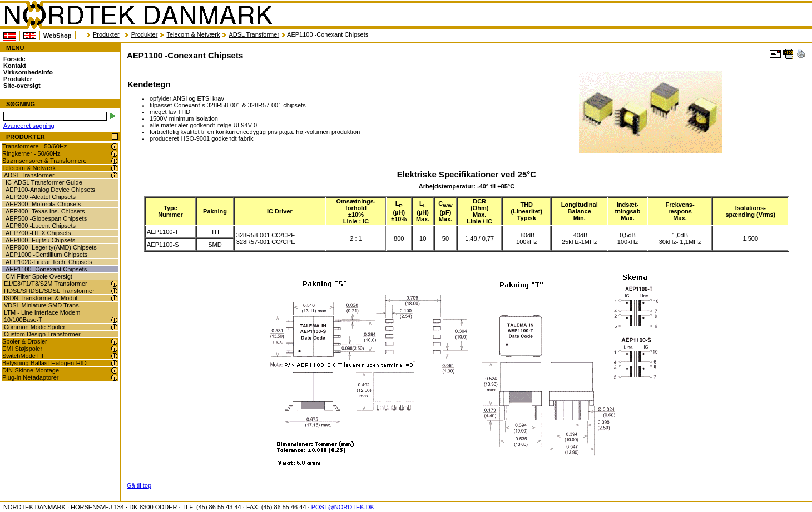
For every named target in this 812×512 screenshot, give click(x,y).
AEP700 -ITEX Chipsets (38, 233)
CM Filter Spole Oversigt (39, 276)
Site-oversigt (22, 86)
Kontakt (15, 66)
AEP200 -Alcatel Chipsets (41, 197)
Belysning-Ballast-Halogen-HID (44, 363)
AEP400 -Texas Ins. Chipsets (45, 211)
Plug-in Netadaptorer (31, 377)
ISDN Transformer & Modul (41, 298)
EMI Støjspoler (22, 349)
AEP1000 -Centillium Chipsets (46, 255)
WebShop (58, 36)
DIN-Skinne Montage (31, 370)
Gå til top (139, 485)
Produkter (106, 34)
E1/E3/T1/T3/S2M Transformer (46, 284)
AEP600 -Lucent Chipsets (41, 226)
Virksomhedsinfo (28, 72)
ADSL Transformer (254, 34)
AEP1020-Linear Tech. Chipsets (49, 262)
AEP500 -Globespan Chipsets (46, 218)
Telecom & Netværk (193, 34)
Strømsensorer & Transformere (44, 161)
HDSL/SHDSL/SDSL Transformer (49, 291)
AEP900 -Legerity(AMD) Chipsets (51, 247)
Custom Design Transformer (42, 334)
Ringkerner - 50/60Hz (31, 153)
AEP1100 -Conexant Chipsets (46, 269)
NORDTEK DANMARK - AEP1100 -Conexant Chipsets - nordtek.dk (138, 15)
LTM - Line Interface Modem (42, 312)
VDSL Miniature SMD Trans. (42, 305)
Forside (14, 59)
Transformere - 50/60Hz (34, 146)
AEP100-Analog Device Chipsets (50, 190)
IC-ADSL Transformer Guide (44, 182)
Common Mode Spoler (34, 327)
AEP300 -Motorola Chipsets (43, 204)
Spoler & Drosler (25, 341)
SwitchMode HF (24, 356)
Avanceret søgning (29, 126)
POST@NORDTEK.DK (343, 507)
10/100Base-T (23, 320)
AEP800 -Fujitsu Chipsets (40, 240)
